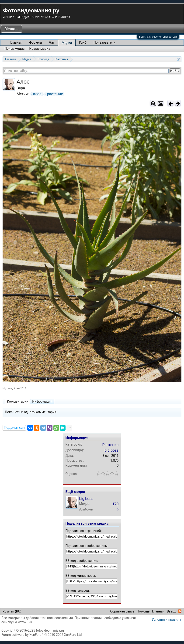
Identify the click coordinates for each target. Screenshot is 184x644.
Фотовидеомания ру (31, 10)
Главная (16, 42)
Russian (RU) (12, 611)
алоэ (37, 94)
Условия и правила (167, 619)
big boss (7, 389)
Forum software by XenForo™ (42, 635)
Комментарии (18, 401)
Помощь (143, 611)
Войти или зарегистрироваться (158, 37)
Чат (52, 42)
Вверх (171, 611)
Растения (111, 445)
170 (116, 504)
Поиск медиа (14, 49)
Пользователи (104, 42)
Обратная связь (122, 611)
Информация (42, 401)
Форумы (35, 42)
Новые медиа (40, 49)
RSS (180, 611)
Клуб (83, 42)
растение (54, 94)
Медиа (67, 43)
